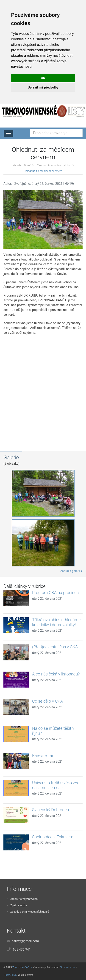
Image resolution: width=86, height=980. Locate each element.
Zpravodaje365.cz (22, 967)
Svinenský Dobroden (50, 810)
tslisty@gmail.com (26, 941)
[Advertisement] (43, 386)
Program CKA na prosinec (55, 593)
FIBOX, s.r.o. (10, 975)
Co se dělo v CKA (47, 701)
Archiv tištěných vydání (23, 899)
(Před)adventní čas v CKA (55, 647)
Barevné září (43, 755)
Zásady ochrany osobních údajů (28, 912)
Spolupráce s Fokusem (53, 837)
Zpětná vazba (17, 905)
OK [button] (43, 78)
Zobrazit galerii (71, 571)
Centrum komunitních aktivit (54, 165)
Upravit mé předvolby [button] (43, 87)
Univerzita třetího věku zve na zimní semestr (56, 785)
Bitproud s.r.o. (67, 967)
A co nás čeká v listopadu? (56, 674)
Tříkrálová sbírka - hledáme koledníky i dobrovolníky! (56, 622)
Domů (28, 165)
